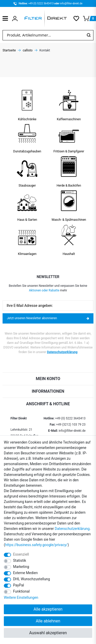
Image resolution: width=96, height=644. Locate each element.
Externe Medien (25, 573)
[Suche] (89, 35)
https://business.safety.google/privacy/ (36, 545)
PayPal (19, 585)
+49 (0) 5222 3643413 (41, 3)
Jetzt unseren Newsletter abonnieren (48, 318)
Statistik (20, 560)
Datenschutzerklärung (62, 352)
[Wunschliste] (78, 19)
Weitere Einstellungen (21, 597)
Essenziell (21, 554)
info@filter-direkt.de (71, 3)
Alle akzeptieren (48, 609)
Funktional (21, 591)
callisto (28, 50)
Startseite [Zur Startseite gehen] (9, 50)
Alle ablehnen (48, 621)
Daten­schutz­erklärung (72, 529)
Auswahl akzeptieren (48, 633)
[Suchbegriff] (43, 35)
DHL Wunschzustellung (31, 579)
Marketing (21, 567)
